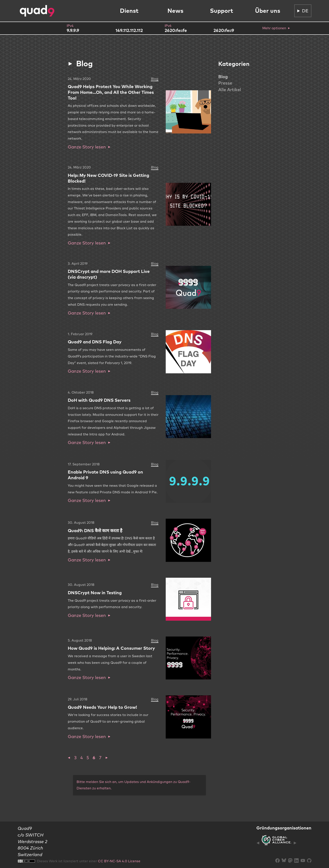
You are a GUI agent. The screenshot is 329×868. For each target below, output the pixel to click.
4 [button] (82, 758)
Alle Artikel (230, 90)
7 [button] (100, 758)
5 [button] (88, 758)
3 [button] (75, 758)
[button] (69, 758)
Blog (223, 77)
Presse (225, 83)
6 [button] (94, 758)
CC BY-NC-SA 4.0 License (119, 861)
